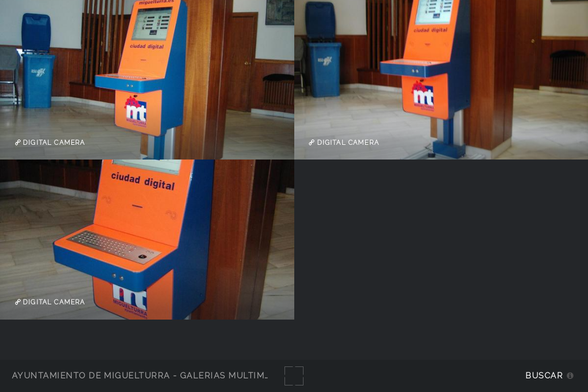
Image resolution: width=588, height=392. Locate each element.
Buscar (544, 375)
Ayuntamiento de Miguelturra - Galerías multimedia (149, 375)
